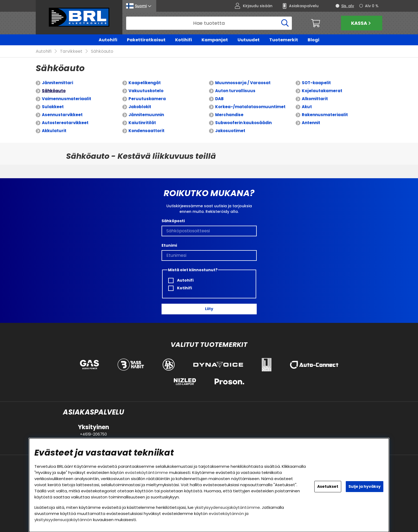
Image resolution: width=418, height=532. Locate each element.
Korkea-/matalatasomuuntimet (250, 107)
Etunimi (169, 245)
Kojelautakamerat (322, 91)
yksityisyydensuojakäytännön (63, 520)
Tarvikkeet (71, 52)
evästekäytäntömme (146, 472)
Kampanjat (215, 40)
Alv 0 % (372, 6)
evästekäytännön (226, 513)
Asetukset (328, 486)
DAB (219, 99)
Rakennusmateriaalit (325, 115)
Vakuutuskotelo (146, 91)
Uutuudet (249, 40)
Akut (307, 107)
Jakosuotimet (230, 131)
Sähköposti (173, 221)
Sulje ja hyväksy (365, 486)
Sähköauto (102, 52)
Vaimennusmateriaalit (67, 99)
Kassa (362, 23)
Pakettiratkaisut (146, 40)
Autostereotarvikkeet (65, 123)
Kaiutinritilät (142, 123)
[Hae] (209, 23)
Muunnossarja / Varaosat (243, 83)
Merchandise (229, 115)
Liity (209, 309)
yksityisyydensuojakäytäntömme (227, 507)
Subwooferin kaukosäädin (243, 123)
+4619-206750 (93, 434)
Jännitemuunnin (146, 115)
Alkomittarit (315, 99)
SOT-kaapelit (316, 83)
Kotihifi (184, 40)
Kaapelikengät (145, 83)
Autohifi (108, 40)
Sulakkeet (53, 107)
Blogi (313, 40)
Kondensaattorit (146, 131)
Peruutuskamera (147, 99)
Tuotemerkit (284, 40)
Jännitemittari (57, 83)
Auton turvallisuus (235, 91)
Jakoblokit (140, 107)
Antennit (311, 123)
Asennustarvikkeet (62, 115)
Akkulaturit (54, 131)
